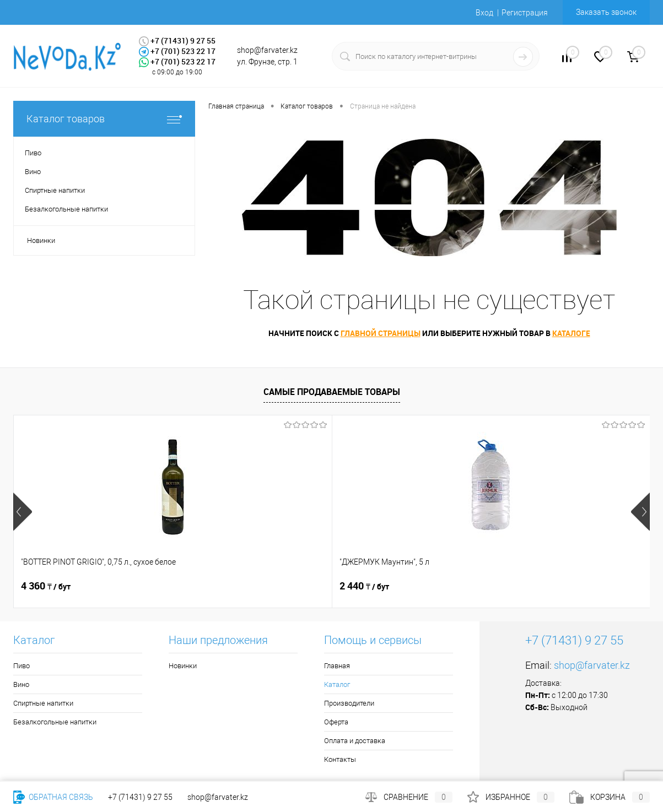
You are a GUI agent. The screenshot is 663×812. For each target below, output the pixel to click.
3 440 (523, 586)
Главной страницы (381, 333)
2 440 (205, 586)
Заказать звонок (606, 12)
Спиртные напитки (43, 703)
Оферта (336, 722)
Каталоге (571, 333)
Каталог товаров (104, 119)
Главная (337, 666)
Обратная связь (53, 797)
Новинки (41, 240)
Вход (484, 13)
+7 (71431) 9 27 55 (140, 797)
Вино (21, 684)
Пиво (21, 666)
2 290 (364, 586)
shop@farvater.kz (592, 665)
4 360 (46, 586)
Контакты (340, 759)
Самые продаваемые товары (332, 392)
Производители (349, 703)
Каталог (337, 684)
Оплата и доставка (355, 741)
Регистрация (525, 13)
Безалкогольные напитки (55, 722)
